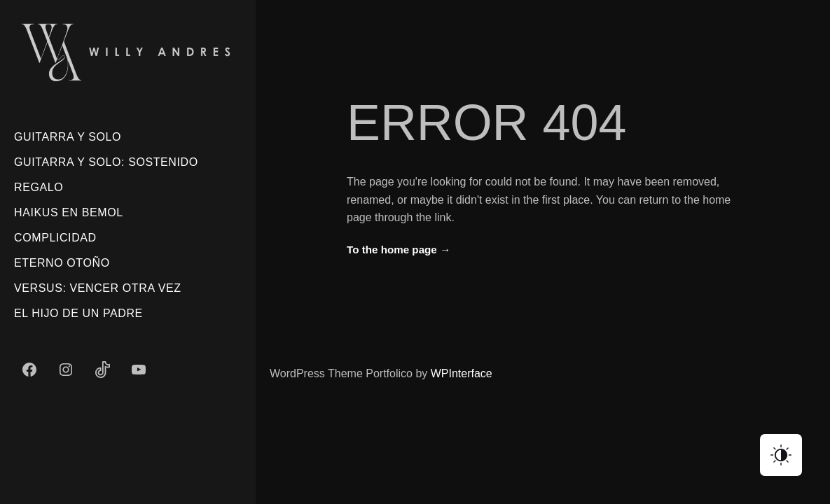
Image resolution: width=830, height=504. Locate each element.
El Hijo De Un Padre (78, 313)
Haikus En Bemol (69, 212)
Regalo (39, 187)
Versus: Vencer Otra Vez (98, 288)
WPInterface (462, 373)
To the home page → (399, 250)
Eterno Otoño (62, 263)
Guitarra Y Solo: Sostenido (106, 162)
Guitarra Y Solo (68, 137)
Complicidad (55, 238)
